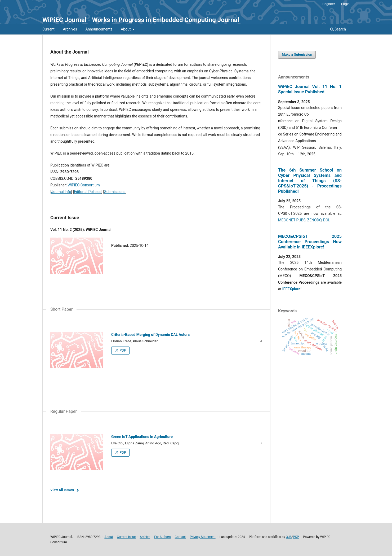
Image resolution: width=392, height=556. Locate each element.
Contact (180, 537)
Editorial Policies (88, 192)
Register (329, 4)
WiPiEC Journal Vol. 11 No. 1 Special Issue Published (310, 89)
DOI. (327, 220)
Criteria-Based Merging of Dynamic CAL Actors (150, 335)
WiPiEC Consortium (84, 185)
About (126, 29)
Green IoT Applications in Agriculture (142, 437)
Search (338, 29)
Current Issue (126, 537)
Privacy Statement (203, 537)
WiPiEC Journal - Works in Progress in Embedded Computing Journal (141, 20)
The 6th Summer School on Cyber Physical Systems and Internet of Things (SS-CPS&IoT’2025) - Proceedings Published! (310, 181)
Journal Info (61, 192)
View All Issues (62, 490)
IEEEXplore (291, 289)
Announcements (99, 29)
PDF (122, 350)
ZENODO (314, 220)
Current (48, 29)
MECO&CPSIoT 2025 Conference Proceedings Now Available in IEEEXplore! (310, 242)
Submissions (115, 192)
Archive (145, 537)
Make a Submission (297, 54)
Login (345, 4)
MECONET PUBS (292, 220)
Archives (70, 29)
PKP (296, 537)
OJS (289, 537)
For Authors (162, 537)
